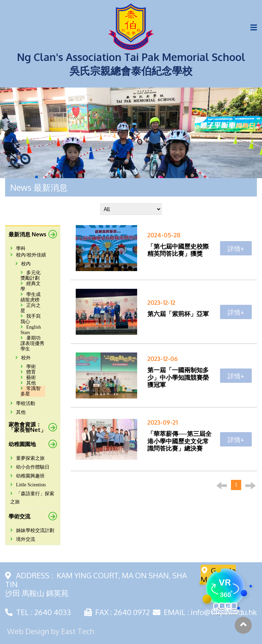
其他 (18, 412)
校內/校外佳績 (28, 255)
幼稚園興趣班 (27, 476)
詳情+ (236, 248)
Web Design (28, 631)
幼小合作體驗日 (30, 467)
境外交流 (23, 539)
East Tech (78, 631)
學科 (18, 248)
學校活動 (23, 403)
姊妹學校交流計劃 (32, 530)
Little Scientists (28, 485)
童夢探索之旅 (27, 458)
